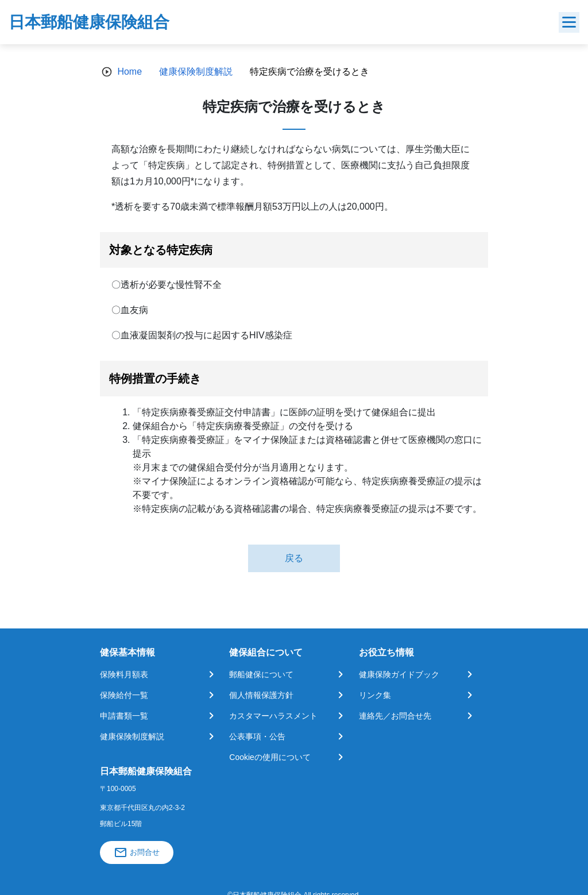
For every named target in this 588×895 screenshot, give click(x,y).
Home (129, 72)
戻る (294, 558)
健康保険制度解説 (196, 72)
